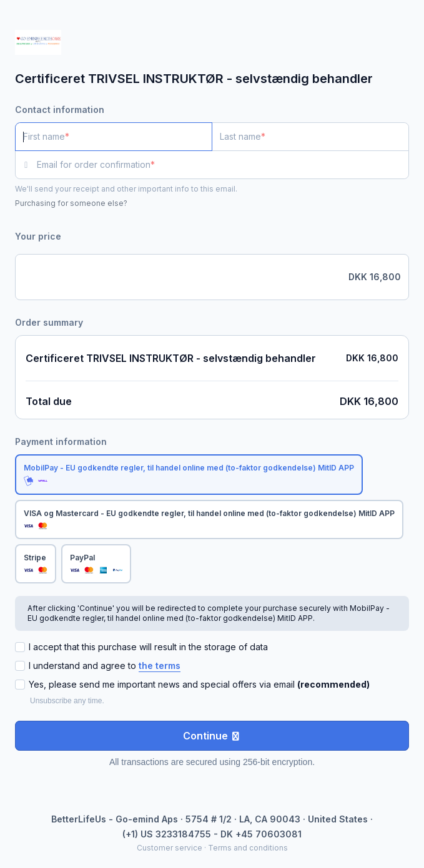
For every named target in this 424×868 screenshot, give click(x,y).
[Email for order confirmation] (223, 165)
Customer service (170, 848)
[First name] (114, 137)
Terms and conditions (248, 848)
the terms (160, 666)
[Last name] (310, 137)
